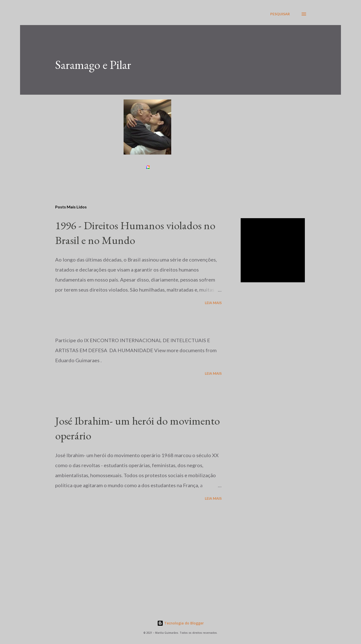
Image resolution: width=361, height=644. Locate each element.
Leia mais (213, 303)
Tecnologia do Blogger (180, 623)
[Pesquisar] (280, 14)
